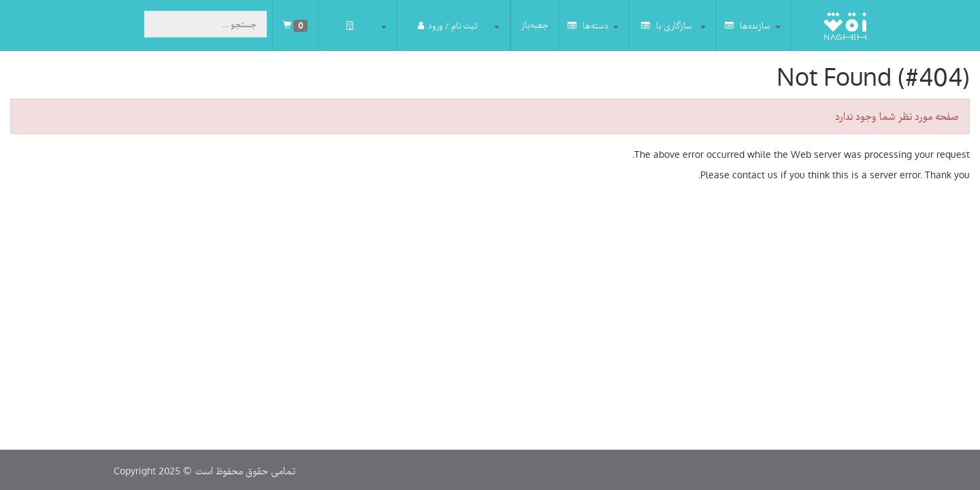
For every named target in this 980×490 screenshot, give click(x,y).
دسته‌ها (588, 26)
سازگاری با (667, 26)
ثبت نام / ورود (447, 26)
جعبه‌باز (535, 25)
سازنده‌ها (748, 26)
